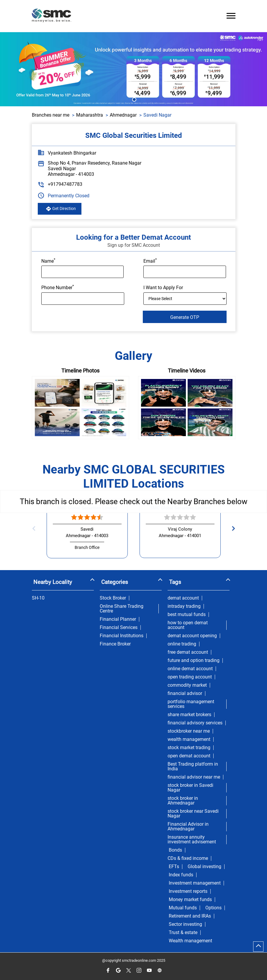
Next (232, 528)
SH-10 (38, 598)
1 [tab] (134, 99)
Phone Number (58, 287)
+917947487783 (65, 184)
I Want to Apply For (163, 288)
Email (150, 261)
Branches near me (51, 115)
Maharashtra (90, 115)
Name (48, 261)
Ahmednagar (123, 115)
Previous (36, 528)
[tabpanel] (133, 69)
